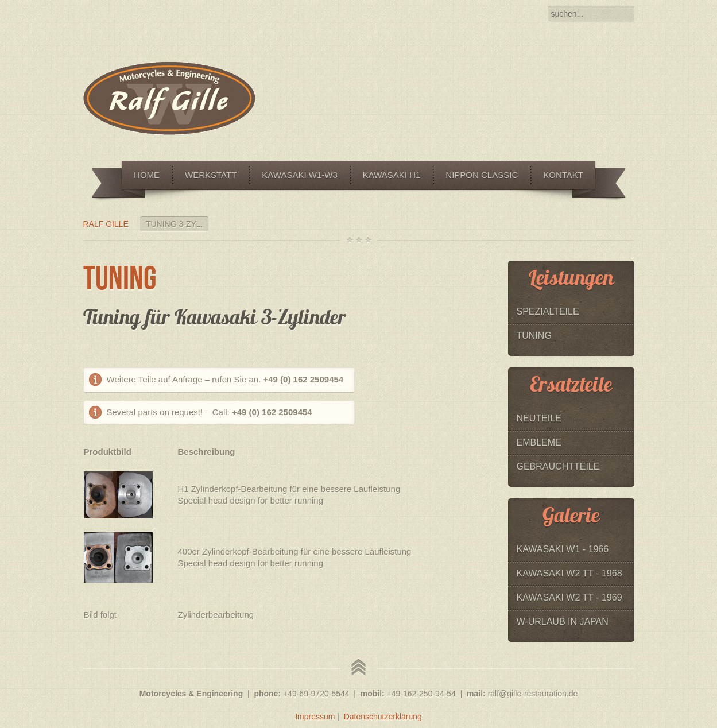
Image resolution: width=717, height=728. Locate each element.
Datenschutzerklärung (383, 717)
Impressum (315, 717)
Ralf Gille (106, 224)
